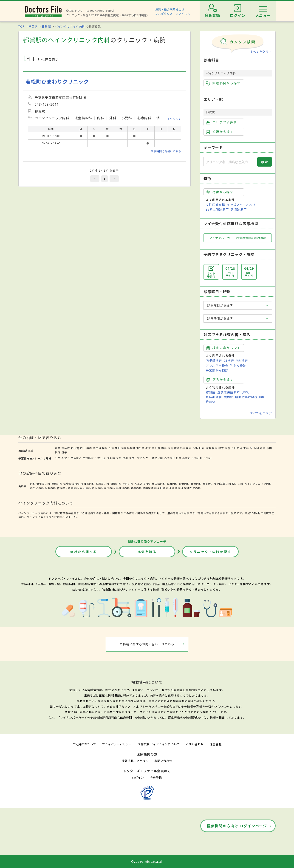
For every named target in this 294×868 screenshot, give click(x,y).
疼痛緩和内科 (151, 488)
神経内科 (128, 484)
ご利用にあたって (84, 744)
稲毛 (105, 448)
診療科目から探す (223, 83)
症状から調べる (84, 552)
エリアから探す (222, 122)
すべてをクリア (261, 52)
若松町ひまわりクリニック (57, 81)
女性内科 (109, 488)
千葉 (111, 448)
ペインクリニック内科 (70, 26)
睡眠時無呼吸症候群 (250, 397)
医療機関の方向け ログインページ (237, 826)
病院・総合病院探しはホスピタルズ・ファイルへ (173, 11)
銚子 (64, 452)
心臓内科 (172, 484)
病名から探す (220, 380)
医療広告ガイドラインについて (159, 744)
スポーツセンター (140, 458)
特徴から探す (220, 192)
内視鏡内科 (224, 484)
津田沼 (97, 448)
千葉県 (33, 26)
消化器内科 (43, 484)
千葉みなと (75, 458)
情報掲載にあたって (135, 761)
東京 (58, 448)
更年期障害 (214, 397)
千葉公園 (100, 458)
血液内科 (184, 484)
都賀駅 (46, 26)
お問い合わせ (195, 744)
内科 (33, 484)
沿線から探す (220, 132)
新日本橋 (121, 448)
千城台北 (197, 458)
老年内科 (136, 488)
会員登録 (156, 777)
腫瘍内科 (196, 484)
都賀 (148, 448)
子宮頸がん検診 (217, 370)
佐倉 (170, 448)
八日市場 (237, 448)
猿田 (269, 448)
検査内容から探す (223, 348)
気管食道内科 (72, 484)
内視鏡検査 (214, 360)
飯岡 (256, 448)
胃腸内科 (57, 484)
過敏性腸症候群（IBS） (234, 392)
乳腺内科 (178, 488)
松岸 (58, 452)
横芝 (221, 448)
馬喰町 (131, 448)
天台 (119, 458)
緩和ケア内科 (192, 488)
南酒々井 (180, 448)
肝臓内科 (166, 488)
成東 (208, 448)
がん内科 (85, 488)
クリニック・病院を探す (210, 552)
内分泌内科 (37, 488)
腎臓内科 (116, 484)
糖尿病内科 (159, 484)
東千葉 (140, 448)
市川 (83, 448)
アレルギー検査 (217, 365)
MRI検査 (242, 360)
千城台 (208, 458)
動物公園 (157, 458)
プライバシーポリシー (117, 744)
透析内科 (97, 488)
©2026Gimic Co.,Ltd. (147, 861)
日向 (202, 448)
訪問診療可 (239, 209)
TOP (21, 26)
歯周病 (229, 397)
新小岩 (75, 448)
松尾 (215, 448)
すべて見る (174, 119)
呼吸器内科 (88, 484)
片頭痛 (211, 402)
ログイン (138, 777)
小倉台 (187, 458)
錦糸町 (66, 448)
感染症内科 (209, 484)
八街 (195, 448)
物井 (164, 448)
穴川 (125, 458)
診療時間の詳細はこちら (166, 151)
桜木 (179, 458)
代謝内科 (50, 488)
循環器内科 (102, 484)
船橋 (89, 448)
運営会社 (216, 744)
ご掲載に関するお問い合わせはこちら (147, 644)
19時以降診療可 (217, 209)
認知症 (211, 392)
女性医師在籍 (215, 205)
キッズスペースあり (241, 205)
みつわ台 (170, 458)
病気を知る (147, 552)
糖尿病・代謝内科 (68, 488)
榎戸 (189, 448)
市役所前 (88, 458)
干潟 (246, 448)
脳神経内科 (123, 488)
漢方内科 (238, 484)
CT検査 (229, 360)
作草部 (111, 458)
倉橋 (263, 448)
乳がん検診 (238, 365)
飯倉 (228, 448)
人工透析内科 (143, 484)
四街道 (156, 448)
